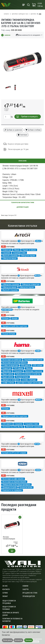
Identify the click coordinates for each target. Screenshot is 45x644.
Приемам (29, 640)
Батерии (33, 14)
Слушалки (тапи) (19, 253)
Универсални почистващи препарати (16, 485)
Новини (25, 586)
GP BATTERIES (7, 310)
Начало (6, 14)
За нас (5, 586)
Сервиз (5, 593)
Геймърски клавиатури (31, 284)
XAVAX (38, 470)
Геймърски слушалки (11, 284)
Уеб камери (19, 368)
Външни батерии (9, 334)
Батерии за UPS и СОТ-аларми (14, 453)
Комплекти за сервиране (12, 490)
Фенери (14, 318)
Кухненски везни (26, 487)
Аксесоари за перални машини (14, 482)
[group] (22, 62)
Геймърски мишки (9, 258)
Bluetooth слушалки (10, 256)
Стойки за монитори (10, 365)
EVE (40, 14)
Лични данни (7, 640)
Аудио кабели (8, 377)
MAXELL (39, 400)
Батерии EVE (12, 215)
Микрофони (7, 371)
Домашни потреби (9, 487)
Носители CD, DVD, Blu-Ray (13, 427)
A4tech (38, 241)
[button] (29, 35)
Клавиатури (7, 250)
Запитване (22, 135)
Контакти (6, 589)
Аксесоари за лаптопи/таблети (14, 363)
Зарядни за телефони (11, 380)
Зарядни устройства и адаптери (15, 326)
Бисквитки (18, 640)
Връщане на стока (30, 593)
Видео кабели (8, 374)
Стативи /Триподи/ (29, 380)
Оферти (25, 589)
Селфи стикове (8, 383)
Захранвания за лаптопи (33, 360)
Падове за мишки (29, 250)
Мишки (17, 250)
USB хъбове (38, 365)
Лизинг (5, 596)
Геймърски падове (28, 256)
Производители (29, 596)
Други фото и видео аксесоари (29, 383)
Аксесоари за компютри (12, 360)
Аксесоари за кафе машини (13, 479)
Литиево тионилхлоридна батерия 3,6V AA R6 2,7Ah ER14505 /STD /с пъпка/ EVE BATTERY (11, 538)
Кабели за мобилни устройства (28, 374)
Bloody (37, 276)
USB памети (25, 365)
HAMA (38, 351)
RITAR (37, 444)
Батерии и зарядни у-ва (20, 14)
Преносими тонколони (33, 371)
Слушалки (6, 253)
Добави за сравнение (13, 130)
